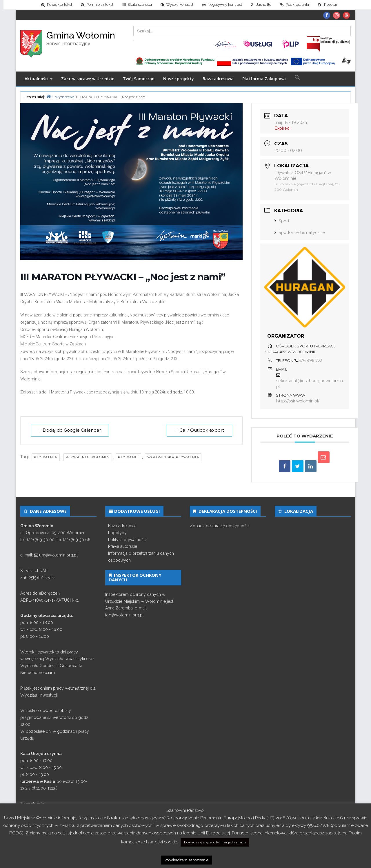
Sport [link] (282, 221)
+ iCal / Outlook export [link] (199, 430)
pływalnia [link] (46, 457)
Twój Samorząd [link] (139, 79)
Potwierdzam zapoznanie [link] (186, 860)
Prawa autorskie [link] (123, 546)
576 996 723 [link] (311, 361)
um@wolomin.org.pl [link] (58, 555)
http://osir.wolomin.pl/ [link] (298, 401)
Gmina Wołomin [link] (81, 35)
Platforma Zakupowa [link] (264, 79)
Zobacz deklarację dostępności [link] (220, 526)
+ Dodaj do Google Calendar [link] (70, 430)
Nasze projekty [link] (179, 79)
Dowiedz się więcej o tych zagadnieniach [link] (215, 842)
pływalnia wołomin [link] (88, 457)
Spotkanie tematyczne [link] (300, 232)
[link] (53, 5)
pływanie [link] (128, 457)
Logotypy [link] (117, 533)
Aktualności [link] (39, 79)
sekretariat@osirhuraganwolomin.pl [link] (310, 384)
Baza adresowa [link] (218, 79)
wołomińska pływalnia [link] (173, 457)
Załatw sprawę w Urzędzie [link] (88, 79)
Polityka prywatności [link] (127, 540)
